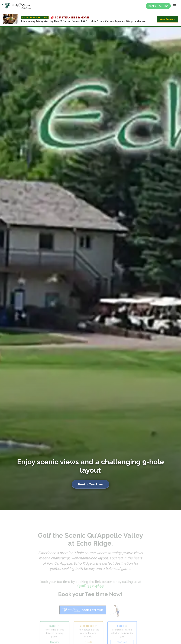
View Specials (168, 19)
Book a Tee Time (158, 6)
